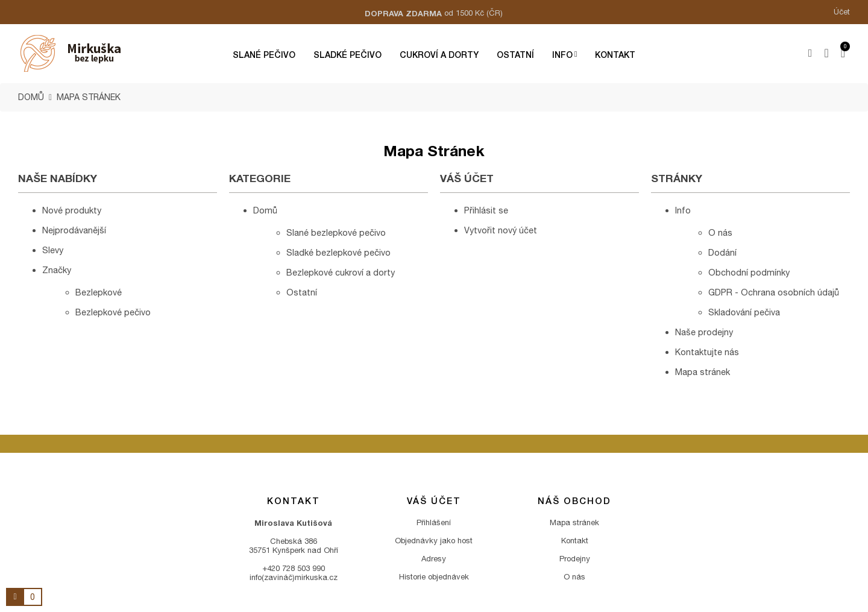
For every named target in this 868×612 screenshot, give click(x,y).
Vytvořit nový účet (501, 230)
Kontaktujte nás (707, 352)
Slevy (53, 250)
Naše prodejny (704, 332)
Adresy (434, 559)
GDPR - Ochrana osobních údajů (774, 292)
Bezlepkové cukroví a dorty (341, 272)
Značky (57, 270)
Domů (265, 210)
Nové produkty (72, 210)
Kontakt (575, 541)
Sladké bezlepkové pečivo (338, 252)
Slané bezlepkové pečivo (336, 232)
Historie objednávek (434, 577)
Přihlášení (434, 522)
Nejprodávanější (74, 230)
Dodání (722, 252)
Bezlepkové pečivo (113, 312)
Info (683, 210)
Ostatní (302, 292)
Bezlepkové (99, 292)
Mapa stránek (703, 372)
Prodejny (575, 559)
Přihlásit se (486, 210)
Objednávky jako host (434, 541)
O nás (720, 232)
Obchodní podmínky (749, 272)
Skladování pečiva (744, 312)
